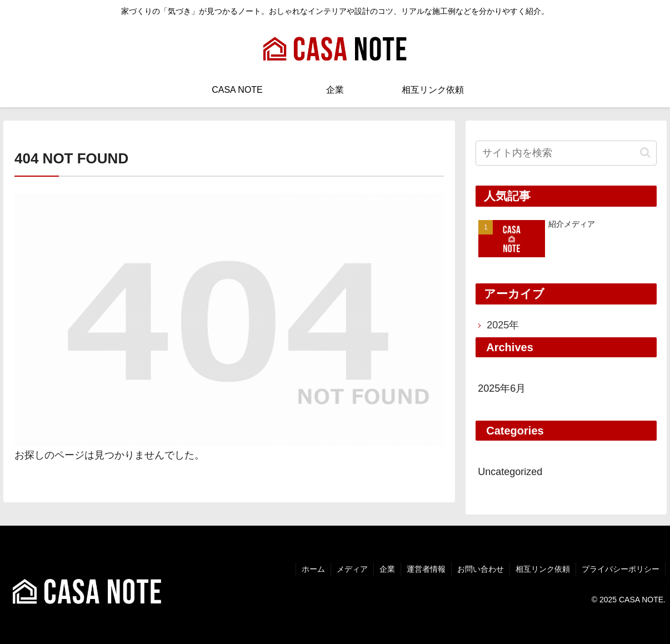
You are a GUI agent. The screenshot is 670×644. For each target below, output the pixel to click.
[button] (645, 153)
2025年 (503, 325)
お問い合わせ (481, 569)
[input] (566, 153)
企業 (387, 569)
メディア (352, 569)
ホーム (313, 569)
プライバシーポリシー (621, 569)
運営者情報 (426, 569)
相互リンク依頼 (543, 569)
